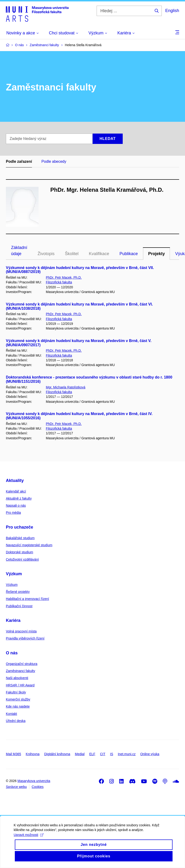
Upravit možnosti (29, 843)
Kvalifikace (99, 254)
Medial (80, 754)
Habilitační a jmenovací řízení (28, 599)
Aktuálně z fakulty (19, 498)
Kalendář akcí (16, 491)
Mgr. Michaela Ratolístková (66, 387)
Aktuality (15, 481)
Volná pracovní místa (21, 631)
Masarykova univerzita (34, 781)
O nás (12, 653)
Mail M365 (14, 754)
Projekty (156, 254)
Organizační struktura (22, 664)
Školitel (72, 254)
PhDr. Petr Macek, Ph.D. (64, 277)
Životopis (46, 254)
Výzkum (14, 574)
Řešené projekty (18, 592)
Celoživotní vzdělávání (22, 559)
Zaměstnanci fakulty (21, 671)
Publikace (129, 254)
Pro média (13, 513)
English (172, 11)
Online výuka (150, 754)
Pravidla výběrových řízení (25, 638)
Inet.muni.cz (127, 754)
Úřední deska (16, 721)
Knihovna (33, 754)
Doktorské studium (20, 552)
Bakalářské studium (20, 538)
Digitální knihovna (57, 754)
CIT (103, 754)
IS (112, 754)
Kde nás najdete (18, 706)
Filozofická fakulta (59, 282)
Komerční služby (18, 699)
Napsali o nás (16, 505)
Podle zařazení (19, 161)
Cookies (38, 787)
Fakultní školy (16, 692)
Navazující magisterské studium (29, 545)
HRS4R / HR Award (20, 685)
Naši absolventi (17, 678)
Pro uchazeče (20, 527)
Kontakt (11, 714)
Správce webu (16, 787)
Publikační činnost (19, 606)
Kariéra (13, 620)
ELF (92, 754)
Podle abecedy (54, 161)
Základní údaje (19, 251)
